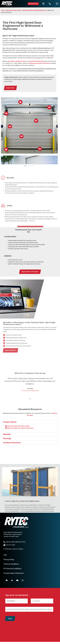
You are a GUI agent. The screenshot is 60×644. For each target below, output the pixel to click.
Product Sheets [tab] (10, 422)
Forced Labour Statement (14, 573)
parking (18, 61)
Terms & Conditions (11, 564)
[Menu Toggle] (57, 4)
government (11, 61)
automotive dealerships (37, 61)
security (24, 61)
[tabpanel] (30, 428)
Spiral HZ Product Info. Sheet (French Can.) (20, 428)
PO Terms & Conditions (12, 569)
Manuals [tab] (7, 434)
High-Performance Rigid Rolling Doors (34, 10)
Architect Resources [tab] (12, 443)
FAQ (5, 555)
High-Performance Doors (14, 10)
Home (3, 10)
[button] (43, 4)
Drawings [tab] (7, 438)
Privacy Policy (9, 560)
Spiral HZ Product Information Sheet (18, 426)
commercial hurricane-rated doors (39, 63)
